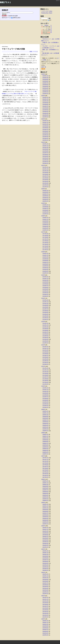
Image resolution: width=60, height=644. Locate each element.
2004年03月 (45, 544)
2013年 (43, 322)
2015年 (43, 275)
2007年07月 (45, 467)
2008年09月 (45, 440)
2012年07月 (45, 356)
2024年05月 (45, 110)
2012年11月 (45, 348)
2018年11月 (45, 219)
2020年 (43, 189)
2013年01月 (45, 343)
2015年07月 (45, 286)
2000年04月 (45, 635)
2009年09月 (45, 417)
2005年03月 (45, 520)
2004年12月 (45, 528)
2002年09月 (45, 580)
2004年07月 (45, 537)
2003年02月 (45, 569)
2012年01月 (45, 364)
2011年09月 (45, 373)
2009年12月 (45, 411)
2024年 (43, 96)
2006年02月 (45, 499)
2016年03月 (45, 269)
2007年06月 (45, 468)
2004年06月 (45, 538)
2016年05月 (45, 266)
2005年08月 (45, 511)
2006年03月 (45, 497)
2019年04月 (45, 212)
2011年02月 (45, 384)
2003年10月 (45, 554)
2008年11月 (45, 436)
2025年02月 (45, 92)
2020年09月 (45, 192)
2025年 (43, 74)
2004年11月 (45, 529)
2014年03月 (45, 316)
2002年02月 (45, 592)
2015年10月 (45, 280)
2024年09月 (45, 103)
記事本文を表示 (16, 18)
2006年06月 (45, 492)
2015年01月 (45, 296)
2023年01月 (45, 140)
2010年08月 (45, 395)
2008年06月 (45, 445)
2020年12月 (45, 191)
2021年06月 (45, 178)
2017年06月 (45, 241)
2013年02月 (45, 341)
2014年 (43, 298)
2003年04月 (45, 565)
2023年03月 (45, 137)
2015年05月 (45, 289)
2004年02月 (45, 545)
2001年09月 (45, 603)
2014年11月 (45, 302)
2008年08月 (45, 442)
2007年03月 (45, 474)
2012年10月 (45, 350)
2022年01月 (45, 163)
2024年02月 (45, 115)
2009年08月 (45, 418)
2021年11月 (45, 169)
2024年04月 (45, 112)
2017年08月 (45, 237)
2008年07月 (45, 443)
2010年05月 (45, 400)
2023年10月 (45, 124)
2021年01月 (45, 187)
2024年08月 (45, 104)
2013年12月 (45, 323)
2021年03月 (45, 183)
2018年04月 (45, 225)
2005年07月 (45, 513)
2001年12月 (45, 597)
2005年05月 (45, 517)
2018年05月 (45, 223)
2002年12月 (45, 574)
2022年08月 (45, 151)
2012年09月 (45, 352)
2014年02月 (45, 318)
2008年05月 (45, 447)
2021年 (43, 165)
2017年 (43, 232)
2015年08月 (45, 284)
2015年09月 (45, 282)
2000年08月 (45, 628)
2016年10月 (45, 257)
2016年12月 (45, 253)
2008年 (43, 433)
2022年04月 (45, 158)
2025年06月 (45, 85)
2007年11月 (45, 460)
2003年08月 (45, 558)
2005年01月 (45, 524)
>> (51, 25)
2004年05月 (45, 540)
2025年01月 (45, 94)
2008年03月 (45, 450)
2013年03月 (45, 339)
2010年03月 (45, 404)
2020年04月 (45, 198)
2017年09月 (45, 236)
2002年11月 (45, 576)
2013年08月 (45, 331)
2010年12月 (45, 388)
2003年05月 (45, 563)
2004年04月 (45, 542)
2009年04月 (45, 425)
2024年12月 (45, 97)
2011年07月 (45, 377)
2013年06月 (45, 334)
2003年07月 (45, 560)
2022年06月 (45, 155)
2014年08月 (45, 307)
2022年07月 (45, 153)
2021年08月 (45, 174)
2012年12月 (45, 347)
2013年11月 (45, 325)
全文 (49, 20)
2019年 (43, 203)
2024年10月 (45, 101)
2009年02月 (45, 429)
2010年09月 (45, 393)
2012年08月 (45, 354)
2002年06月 (45, 585)
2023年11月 (45, 122)
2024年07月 (45, 106)
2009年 (43, 409)
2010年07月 (45, 397)
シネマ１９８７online (47, 11)
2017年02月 (45, 248)
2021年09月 (45, 173)
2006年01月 (45, 501)
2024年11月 (45, 99)
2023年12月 (45, 121)
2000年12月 (45, 621)
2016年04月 (45, 268)
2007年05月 (45, 470)
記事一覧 (44, 67)
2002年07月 (45, 583)
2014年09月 (45, 305)
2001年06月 (45, 608)
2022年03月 (45, 160)
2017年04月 (45, 244)
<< (42, 25)
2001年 (43, 596)
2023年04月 (45, 135)
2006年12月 (45, 481)
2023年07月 (45, 130)
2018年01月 (45, 230)
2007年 (43, 456)
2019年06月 (45, 210)
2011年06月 (45, 379)
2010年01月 (45, 407)
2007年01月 (45, 477)
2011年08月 (45, 375)
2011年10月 (45, 372)
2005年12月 (45, 504)
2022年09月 (45, 149)
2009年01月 (45, 431)
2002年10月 (45, 578)
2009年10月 (45, 415)
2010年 (43, 386)
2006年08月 (45, 488)
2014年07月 (45, 309)
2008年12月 (45, 434)
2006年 (43, 479)
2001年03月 (45, 613)
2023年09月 (45, 126)
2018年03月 (45, 226)
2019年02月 (45, 214)
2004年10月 (45, 531)
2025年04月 (45, 88)
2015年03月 (45, 293)
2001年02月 (45, 615)
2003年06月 (45, 562)
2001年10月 (45, 601)
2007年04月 (45, 472)
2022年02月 (45, 162)
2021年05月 (45, 180)
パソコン (35, 52)
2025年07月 (45, 83)
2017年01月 (45, 250)
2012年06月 (45, 357)
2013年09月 (45, 329)
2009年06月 (45, 422)
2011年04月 (45, 382)
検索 (49, 18)
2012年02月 (45, 363)
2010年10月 (45, 391)
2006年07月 (45, 490)
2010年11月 (45, 390)
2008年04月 (45, 449)
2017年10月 (45, 234)
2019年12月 (45, 205)
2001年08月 (45, 605)
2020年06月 (45, 196)
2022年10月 (45, 148)
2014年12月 (45, 300)
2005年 (43, 503)
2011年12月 (45, 368)
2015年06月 (45, 287)
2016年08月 (45, 261)
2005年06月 (45, 515)
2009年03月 (45, 427)
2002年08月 (45, 581)
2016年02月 (45, 271)
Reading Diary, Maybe (47, 13)
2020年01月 (45, 201)
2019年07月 (45, 208)
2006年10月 (45, 485)
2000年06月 (45, 631)
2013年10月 (45, 327)
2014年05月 (45, 313)
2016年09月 (45, 259)
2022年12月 (45, 144)
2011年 (43, 366)
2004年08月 (45, 535)
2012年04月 (45, 359)
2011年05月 (45, 381)
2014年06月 (45, 311)
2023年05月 (45, 133)
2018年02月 (45, 228)
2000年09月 (45, 626)
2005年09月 (45, 510)
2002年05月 (45, 587)
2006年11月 (45, 483)
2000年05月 (45, 633)
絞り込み (4, 14)
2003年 (43, 549)
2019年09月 (45, 207)
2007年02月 (45, 476)
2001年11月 (45, 599)
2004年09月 (45, 533)
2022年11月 (45, 146)
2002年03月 (45, 590)
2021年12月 (45, 167)
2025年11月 (45, 76)
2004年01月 (45, 547)
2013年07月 (45, 332)
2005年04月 (45, 519)
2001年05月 (45, 610)
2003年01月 (45, 570)
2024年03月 (45, 113)
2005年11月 (45, 506)
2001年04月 (45, 612)
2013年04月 (45, 338)
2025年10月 (45, 78)
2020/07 (46, 25)
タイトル (44, 20)
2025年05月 (45, 87)
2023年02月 (45, 138)
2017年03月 (45, 246)
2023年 (43, 119)
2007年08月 (45, 465)
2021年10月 (45, 171)
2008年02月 (45, 452)
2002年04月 (45, 588)
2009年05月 (45, 424)
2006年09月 (45, 486)
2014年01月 (45, 320)
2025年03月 (45, 90)
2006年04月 (45, 495)
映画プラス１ (6, 2)
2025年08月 (45, 81)
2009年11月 (45, 413)
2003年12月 (45, 551)
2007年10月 (45, 461)
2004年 (43, 526)
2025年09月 (45, 79)
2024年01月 (45, 117)
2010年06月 (45, 399)
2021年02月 (45, 185)
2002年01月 (45, 594)
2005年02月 (45, 522)
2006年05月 (45, 493)
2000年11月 (45, 623)
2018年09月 (45, 221)
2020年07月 (45, 194)
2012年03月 (45, 361)
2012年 (43, 345)
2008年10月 (45, 438)
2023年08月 (45, 128)
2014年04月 (45, 314)
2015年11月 (45, 279)
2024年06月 (45, 108)
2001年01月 (45, 617)
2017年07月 (45, 239)
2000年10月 (45, 624)
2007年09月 (45, 463)
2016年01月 (45, 273)
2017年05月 (45, 243)
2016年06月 (45, 264)
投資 (31, 52)
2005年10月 (45, 508)
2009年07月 (45, 420)
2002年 (43, 572)
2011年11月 (45, 370)
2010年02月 (45, 406)
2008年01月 (45, 454)
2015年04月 (45, 291)
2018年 (43, 216)
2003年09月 (45, 556)
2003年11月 (45, 553)
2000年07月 (45, 630)
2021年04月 (45, 181)
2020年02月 (45, 199)
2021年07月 (45, 176)
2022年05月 (45, 156)
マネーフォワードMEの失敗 (13, 49)
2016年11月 (45, 255)
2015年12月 (45, 277)
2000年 (43, 619)
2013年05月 (45, 336)
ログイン (58, 1)
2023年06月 (45, 131)
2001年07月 (45, 606)
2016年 (43, 252)
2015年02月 (45, 295)
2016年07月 (45, 262)
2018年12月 (45, 218)
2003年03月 (45, 567)
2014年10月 (45, 304)
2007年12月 (45, 458)
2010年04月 (45, 402)
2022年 (43, 142)
